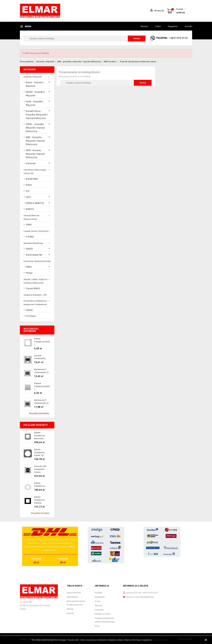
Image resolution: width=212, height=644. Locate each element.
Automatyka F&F (34, 255)
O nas (158, 26)
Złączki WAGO (33, 288)
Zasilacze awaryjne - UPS (35, 295)
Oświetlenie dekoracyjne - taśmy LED (35, 172)
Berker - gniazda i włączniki (35, 84)
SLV (28, 191)
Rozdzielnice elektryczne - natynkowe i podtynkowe (36, 303)
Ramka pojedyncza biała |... (42, 342)
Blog (97, 626)
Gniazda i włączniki (33, 77)
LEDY (28, 197)
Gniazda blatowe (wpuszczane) (31, 217)
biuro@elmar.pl (147, 597)
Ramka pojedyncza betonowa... (40, 436)
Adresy (70, 609)
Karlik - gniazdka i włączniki (35, 103)
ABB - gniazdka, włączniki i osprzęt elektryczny (35, 141)
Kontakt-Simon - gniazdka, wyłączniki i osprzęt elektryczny (37, 115)
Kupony (70, 613)
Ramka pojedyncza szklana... (39, 500)
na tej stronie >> (161, 640)
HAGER (29, 249)
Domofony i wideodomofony (37, 261)
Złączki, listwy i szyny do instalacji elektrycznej (35, 281)
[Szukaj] (85, 39)
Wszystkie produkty (40, 513)
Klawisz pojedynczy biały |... (42, 386)
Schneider (31, 163)
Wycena (144, 26)
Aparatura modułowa (33, 243)
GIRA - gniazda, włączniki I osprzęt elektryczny (35, 154)
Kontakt (189, 26)
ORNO (29, 225)
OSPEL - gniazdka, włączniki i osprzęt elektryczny (35, 128)
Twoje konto (75, 586)
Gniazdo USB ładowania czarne (40, 469)
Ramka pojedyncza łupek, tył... (40, 452)
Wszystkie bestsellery (39, 413)
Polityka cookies (103, 614)
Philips (29, 273)
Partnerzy (99, 610)
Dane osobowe (74, 593)
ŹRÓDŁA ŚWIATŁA (35, 203)
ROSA (29, 185)
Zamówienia (72, 597)
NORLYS (30, 209)
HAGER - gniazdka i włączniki (35, 94)
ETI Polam (31, 316)
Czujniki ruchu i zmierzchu (36, 231)
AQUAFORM (32, 179)
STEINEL (30, 237)
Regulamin (173, 26)
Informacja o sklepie (136, 586)
